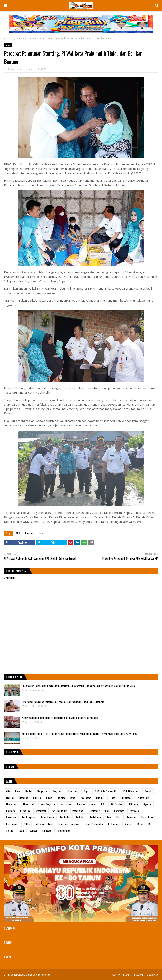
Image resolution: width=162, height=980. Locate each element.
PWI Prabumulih (59, 811)
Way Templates (43, 975)
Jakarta (61, 798)
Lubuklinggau (126, 798)
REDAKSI (127, 975)
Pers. (119, 817)
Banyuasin (42, 791)
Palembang (94, 811)
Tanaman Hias (63, 830)
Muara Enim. (12, 804)
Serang (10, 830)
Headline (29, 533)
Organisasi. (41, 811)
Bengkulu (57, 791)
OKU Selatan (116, 804)
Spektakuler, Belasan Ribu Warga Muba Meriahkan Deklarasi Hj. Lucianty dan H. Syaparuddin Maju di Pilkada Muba (78, 686)
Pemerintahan (48, 817)
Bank (18, 791)
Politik (27, 824)
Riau (151, 824)
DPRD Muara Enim (131, 791)
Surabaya (47, 830)
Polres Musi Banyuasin (69, 824)
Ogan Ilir (147, 804)
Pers (109, 817)
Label (9, 781)
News (19, 38)
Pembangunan (29, 817)
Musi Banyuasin (48, 804)
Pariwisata (119, 811)
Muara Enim (144, 798)
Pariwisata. (135, 811)
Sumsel (33, 830)
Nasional (81, 804)
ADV (18, 533)
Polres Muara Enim (44, 824)
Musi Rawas (66, 804)
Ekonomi (10, 798)
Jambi (73, 798)
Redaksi (128, 824)
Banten (29, 791)
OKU (103, 804)
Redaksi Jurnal (15, 69)
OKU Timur (133, 804)
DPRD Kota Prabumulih (106, 791)
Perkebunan (96, 817)
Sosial (21, 830)
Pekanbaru (11, 817)
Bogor (86, 791)
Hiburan (37, 798)
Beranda (9, 38)
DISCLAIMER (152, 975)
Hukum (49, 798)
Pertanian (131, 817)
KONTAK (116, 975)
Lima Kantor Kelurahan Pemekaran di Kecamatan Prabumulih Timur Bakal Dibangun (63, 702)
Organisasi (25, 811)
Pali (107, 811)
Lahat (112, 798)
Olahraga (10, 811)
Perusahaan (147, 817)
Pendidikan (65, 817)
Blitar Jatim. (73, 791)
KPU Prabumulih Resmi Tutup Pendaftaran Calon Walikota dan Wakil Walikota (60, 718)
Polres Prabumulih (94, 824)
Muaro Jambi (29, 804)
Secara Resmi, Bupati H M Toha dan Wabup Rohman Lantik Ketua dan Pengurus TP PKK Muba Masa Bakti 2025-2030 (80, 734)
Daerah (148, 791)
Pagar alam (78, 811)
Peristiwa (80, 817)
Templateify (19, 975)
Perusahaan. (12, 824)
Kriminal (100, 798)
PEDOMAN (139, 975)
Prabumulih (114, 824)
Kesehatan (86, 798)
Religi (140, 824)
